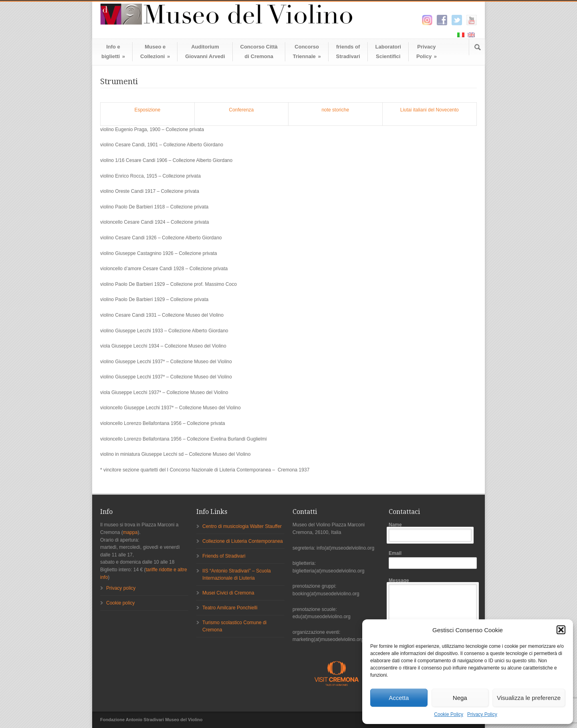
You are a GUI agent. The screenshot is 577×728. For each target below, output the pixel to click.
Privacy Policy (482, 714)
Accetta (399, 698)
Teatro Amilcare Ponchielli (230, 608)
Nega (460, 698)
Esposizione (147, 110)
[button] (561, 630)
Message (433, 619)
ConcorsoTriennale (307, 52)
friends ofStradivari (348, 52)
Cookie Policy (449, 714)
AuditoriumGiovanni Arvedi (205, 52)
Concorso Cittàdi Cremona (259, 52)
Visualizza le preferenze (529, 698)
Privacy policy (121, 588)
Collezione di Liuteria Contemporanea (243, 541)
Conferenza (241, 110)
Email (433, 560)
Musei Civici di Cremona (228, 593)
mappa (130, 532)
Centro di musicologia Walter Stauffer (242, 526)
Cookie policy (120, 603)
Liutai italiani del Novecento (430, 110)
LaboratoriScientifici (388, 52)
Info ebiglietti (113, 52)
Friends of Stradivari (224, 556)
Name (433, 532)
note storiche (335, 110)
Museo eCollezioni (155, 52)
